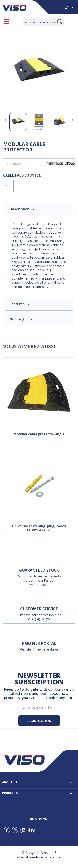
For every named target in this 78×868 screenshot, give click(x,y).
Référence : (55, 164)
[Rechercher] (44, 22)
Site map (56, 857)
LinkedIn (32, 830)
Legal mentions (31, 857)
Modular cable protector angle (39, 434)
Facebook (7, 830)
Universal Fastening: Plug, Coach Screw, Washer (39, 528)
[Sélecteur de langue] (70, 8)
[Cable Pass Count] (8, 186)
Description (22, 209)
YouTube (15, 830)
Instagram (23, 830)
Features (20, 304)
